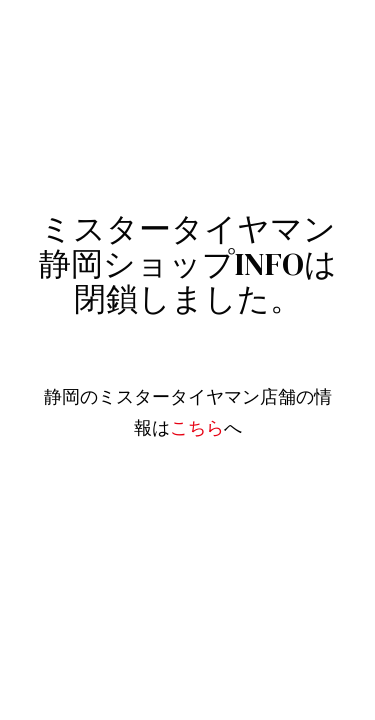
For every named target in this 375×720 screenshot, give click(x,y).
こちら (197, 428)
